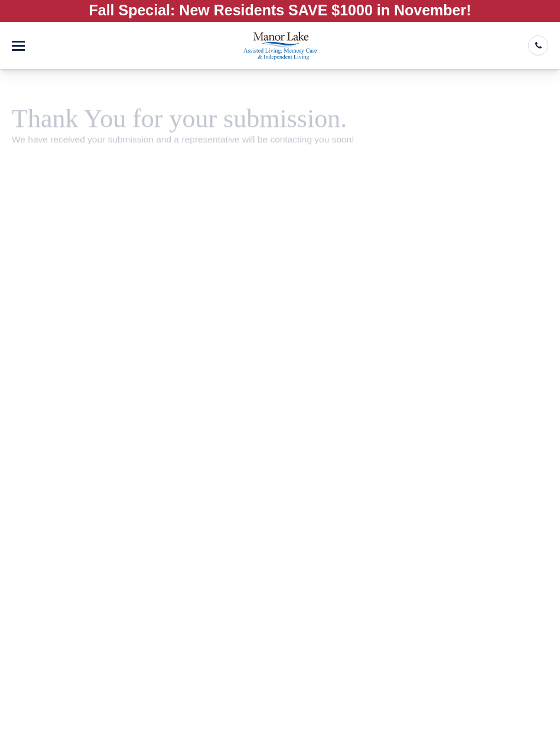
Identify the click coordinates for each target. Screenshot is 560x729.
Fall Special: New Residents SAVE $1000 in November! (280, 10)
